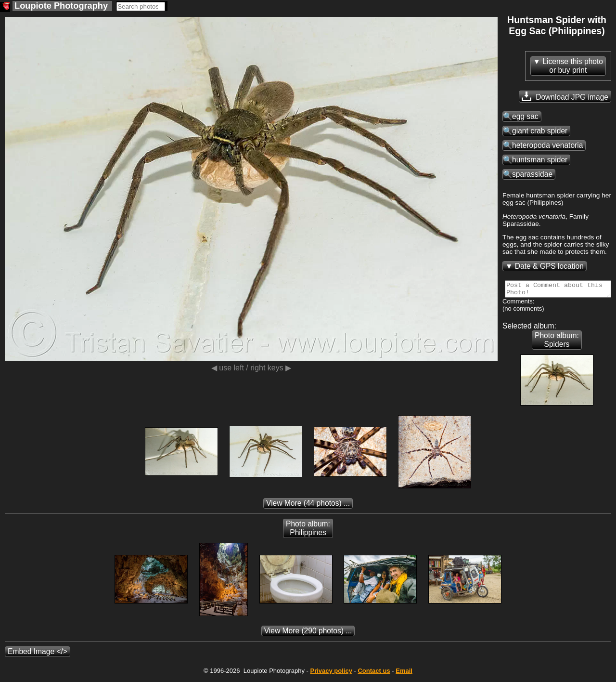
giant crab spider (540, 131)
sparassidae (532, 174)
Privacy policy (331, 674)
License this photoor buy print (573, 66)
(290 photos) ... (308, 634)
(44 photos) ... (308, 506)
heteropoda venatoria (547, 145)
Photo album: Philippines (308, 531)
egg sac (525, 116)
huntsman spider (540, 160)
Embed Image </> (38, 654)
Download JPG (565, 96)
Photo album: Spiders (557, 343)
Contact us (374, 674)
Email (404, 674)
